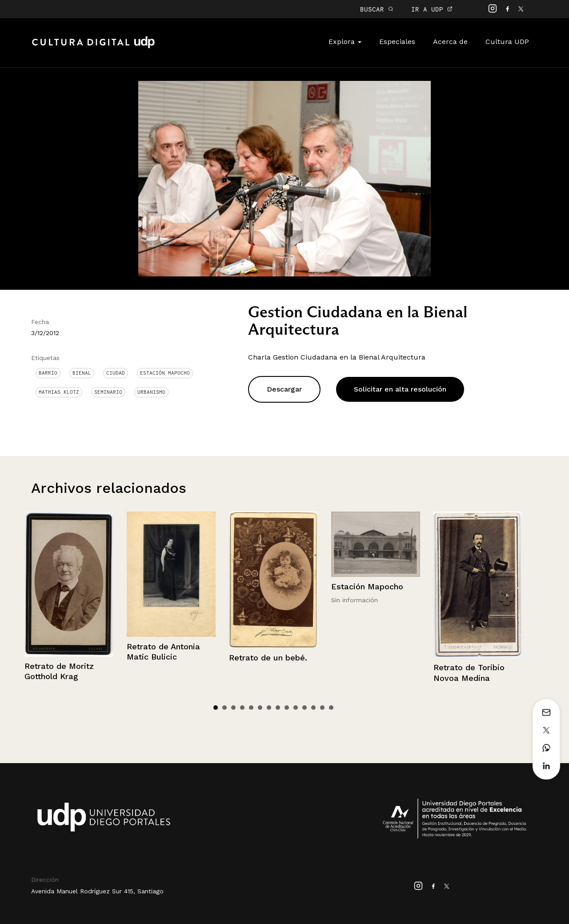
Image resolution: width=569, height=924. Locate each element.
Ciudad (116, 373)
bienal (82, 373)
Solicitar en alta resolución (400, 389)
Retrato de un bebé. (268, 658)
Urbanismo (151, 392)
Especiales (397, 42)
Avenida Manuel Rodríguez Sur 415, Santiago (97, 891)
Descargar (284, 389)
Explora (345, 42)
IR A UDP (432, 9)
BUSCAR (377, 9)
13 (322, 708)
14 (331, 708)
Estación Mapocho (165, 373)
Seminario (108, 392)
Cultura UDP (507, 42)
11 (305, 708)
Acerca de (450, 42)
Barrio (48, 373)
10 (296, 708)
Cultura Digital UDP (93, 47)
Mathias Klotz (59, 392)
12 (313, 708)
